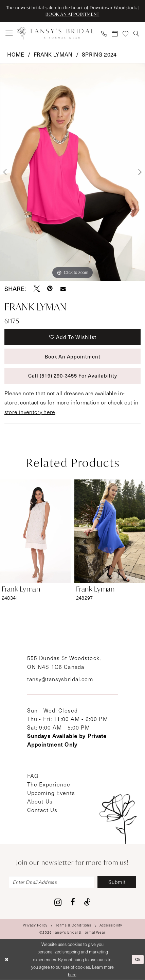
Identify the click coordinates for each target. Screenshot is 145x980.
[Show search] (137, 33)
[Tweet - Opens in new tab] (37, 289)
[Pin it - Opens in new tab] (50, 289)
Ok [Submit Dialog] (138, 959)
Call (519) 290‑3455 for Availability (73, 376)
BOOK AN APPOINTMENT (72, 14)
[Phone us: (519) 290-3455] (104, 33)
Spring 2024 (99, 54)
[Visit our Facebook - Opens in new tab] (73, 902)
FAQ (33, 776)
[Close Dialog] (6, 959)
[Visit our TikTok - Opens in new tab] (87, 902)
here (72, 975)
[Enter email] (52, 882)
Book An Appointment (73, 356)
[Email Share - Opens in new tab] (63, 289)
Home (16, 54)
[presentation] (35, 531)
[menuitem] (9, 34)
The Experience (49, 784)
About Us (40, 801)
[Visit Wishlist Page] (126, 33)
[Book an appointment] (115, 33)
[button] (9, 34)
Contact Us (42, 810)
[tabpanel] (72, 172)
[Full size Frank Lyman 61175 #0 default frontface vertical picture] (72, 172)
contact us (33, 402)
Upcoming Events (51, 793)
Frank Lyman (53, 54)
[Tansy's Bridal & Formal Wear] (56, 33)
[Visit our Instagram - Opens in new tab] (58, 902)
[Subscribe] (117, 882)
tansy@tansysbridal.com (60, 679)
